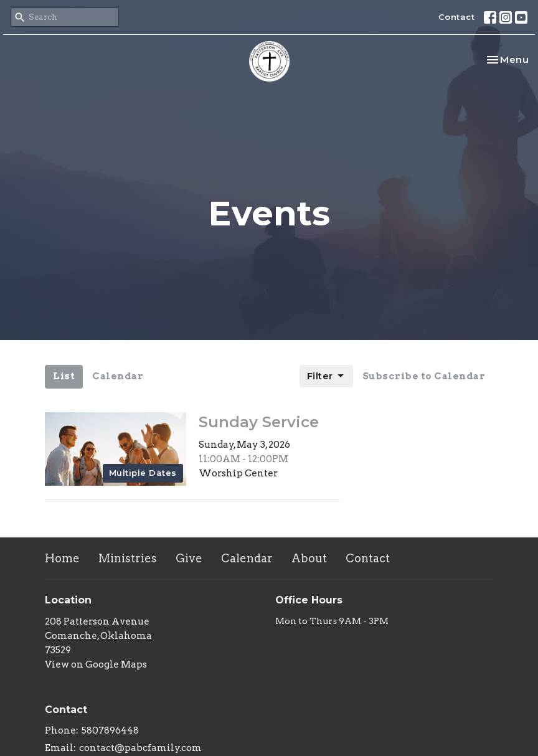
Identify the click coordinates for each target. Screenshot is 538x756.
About (309, 558)
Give (189, 558)
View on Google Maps (96, 664)
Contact (457, 17)
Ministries (128, 558)
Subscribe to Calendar (424, 376)
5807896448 (110, 730)
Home (62, 558)
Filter (326, 376)
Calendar (118, 376)
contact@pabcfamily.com (140, 748)
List (64, 376)
